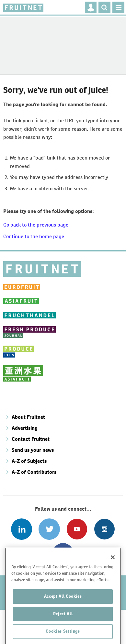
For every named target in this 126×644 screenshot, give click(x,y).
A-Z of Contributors (34, 472)
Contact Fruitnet (31, 439)
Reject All (63, 632)
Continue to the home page (34, 236)
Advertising (25, 428)
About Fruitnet (28, 417)
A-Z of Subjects (29, 461)
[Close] (113, 575)
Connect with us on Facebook (63, 554)
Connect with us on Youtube (77, 529)
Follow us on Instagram (104, 529)
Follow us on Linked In (22, 529)
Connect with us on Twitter (49, 529)
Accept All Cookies (63, 614)
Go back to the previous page (36, 225)
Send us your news (33, 450)
